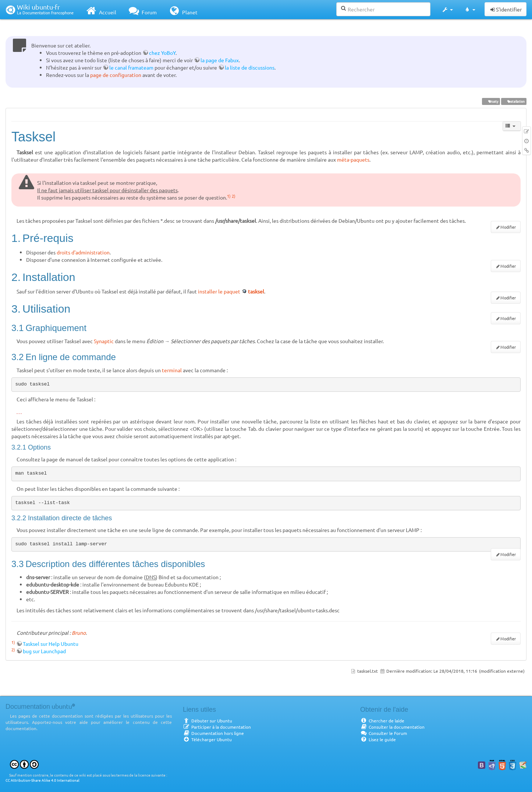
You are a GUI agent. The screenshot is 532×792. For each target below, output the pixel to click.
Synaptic (104, 341)
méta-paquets (353, 159)
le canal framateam (131, 67)
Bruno (79, 633)
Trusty (491, 101)
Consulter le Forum (384, 733)
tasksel (256, 291)
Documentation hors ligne (213, 733)
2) (234, 196)
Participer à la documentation (217, 727)
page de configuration (116, 75)
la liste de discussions (250, 67)
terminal (172, 370)
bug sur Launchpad (44, 651)
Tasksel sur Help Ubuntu (51, 644)
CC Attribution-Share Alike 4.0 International (42, 780)
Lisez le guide (378, 739)
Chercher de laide (382, 721)
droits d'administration (83, 252)
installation (514, 101)
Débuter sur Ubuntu (208, 721)
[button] (447, 10)
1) (229, 196)
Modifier (508, 227)
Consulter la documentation (392, 727)
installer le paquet (219, 291)
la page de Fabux (220, 60)
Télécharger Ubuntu (207, 739)
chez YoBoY (162, 53)
